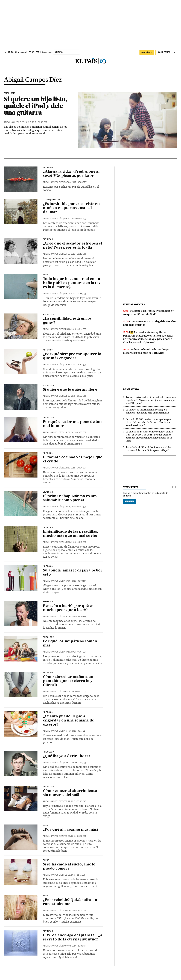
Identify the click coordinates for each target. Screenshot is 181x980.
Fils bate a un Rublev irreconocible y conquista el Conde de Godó (148, 313)
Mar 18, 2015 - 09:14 (75, 731)
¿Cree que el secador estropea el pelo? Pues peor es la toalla (73, 246)
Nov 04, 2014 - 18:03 (75, 946)
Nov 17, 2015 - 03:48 (36, 122)
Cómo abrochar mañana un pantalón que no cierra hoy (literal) (68, 681)
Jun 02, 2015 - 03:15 (75, 542)
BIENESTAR (48, 492)
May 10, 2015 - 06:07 (75, 652)
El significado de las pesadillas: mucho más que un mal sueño (70, 534)
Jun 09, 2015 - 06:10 (75, 507)
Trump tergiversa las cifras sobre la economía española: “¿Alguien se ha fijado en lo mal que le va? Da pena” (151, 400)
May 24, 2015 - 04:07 (75, 616)
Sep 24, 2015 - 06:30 (75, 219)
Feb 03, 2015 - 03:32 (75, 836)
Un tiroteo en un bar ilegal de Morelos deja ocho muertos (149, 323)
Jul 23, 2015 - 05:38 (75, 396)
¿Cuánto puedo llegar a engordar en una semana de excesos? (68, 721)
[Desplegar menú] (7, 61)
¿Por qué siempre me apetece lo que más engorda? (72, 356)
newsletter (131, 487)
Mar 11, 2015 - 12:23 (75, 763)
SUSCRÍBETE (147, 52)
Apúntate (130, 501)
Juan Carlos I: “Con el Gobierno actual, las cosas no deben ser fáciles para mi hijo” (148, 449)
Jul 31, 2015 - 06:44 (75, 365)
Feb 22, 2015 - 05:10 (75, 801)
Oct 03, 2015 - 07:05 (75, 182)
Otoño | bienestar (52, 200)
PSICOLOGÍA (49, 418)
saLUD (46, 896)
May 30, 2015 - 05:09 (75, 581)
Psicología (49, 385)
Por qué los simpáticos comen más (70, 644)
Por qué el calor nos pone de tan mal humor (72, 424)
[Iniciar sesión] (166, 52)
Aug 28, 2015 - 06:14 (75, 329)
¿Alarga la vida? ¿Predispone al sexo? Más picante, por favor (71, 174)
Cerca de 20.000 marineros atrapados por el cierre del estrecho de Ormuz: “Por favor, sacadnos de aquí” (150, 422)
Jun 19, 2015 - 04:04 (75, 468)
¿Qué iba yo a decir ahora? (67, 756)
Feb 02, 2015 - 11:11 (75, 875)
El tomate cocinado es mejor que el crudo (73, 460)
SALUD (46, 826)
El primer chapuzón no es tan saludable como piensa (70, 498)
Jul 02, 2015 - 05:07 (75, 432)
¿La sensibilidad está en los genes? (67, 321)
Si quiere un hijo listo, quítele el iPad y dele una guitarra (35, 106)
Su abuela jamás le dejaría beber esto (73, 573)
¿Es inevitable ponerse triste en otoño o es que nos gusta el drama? (71, 208)
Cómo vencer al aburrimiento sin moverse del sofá (70, 793)
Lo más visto (131, 389)
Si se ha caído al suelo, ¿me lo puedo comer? (69, 867)
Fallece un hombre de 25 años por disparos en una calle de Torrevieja (147, 351)
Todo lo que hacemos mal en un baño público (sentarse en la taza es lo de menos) (73, 283)
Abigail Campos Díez (33, 80)
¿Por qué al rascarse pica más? (71, 830)
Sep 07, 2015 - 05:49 (75, 294)
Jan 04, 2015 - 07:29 (75, 910)
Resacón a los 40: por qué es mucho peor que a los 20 (68, 608)
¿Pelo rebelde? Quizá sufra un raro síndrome (70, 902)
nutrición (48, 168)
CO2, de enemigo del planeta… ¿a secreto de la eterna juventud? (73, 938)
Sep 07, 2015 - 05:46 (75, 254)
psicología (10, 93)
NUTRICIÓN (48, 566)
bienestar (48, 239)
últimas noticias (134, 304)
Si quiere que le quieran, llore (70, 390)
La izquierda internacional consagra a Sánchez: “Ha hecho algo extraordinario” (148, 411)
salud (46, 275)
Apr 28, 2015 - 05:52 (75, 691)
